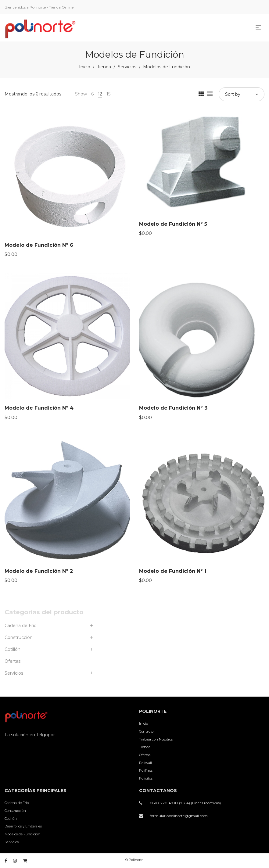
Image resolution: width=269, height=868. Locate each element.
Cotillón (13, 649)
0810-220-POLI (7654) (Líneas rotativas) (185, 803)
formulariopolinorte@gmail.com (179, 816)
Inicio (85, 67)
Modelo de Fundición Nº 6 (39, 245)
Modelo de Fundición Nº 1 (173, 571)
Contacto (146, 731)
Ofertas (13, 661)
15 (108, 94)
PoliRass (146, 770)
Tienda (104, 67)
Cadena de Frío (21, 626)
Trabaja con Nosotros (156, 739)
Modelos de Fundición (22, 834)
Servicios (127, 67)
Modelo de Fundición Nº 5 (173, 224)
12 (100, 94)
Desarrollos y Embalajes (23, 826)
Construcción (19, 637)
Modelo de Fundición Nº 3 (173, 408)
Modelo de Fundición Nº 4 (39, 408)
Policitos (146, 778)
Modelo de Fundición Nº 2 (39, 571)
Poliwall (145, 763)
